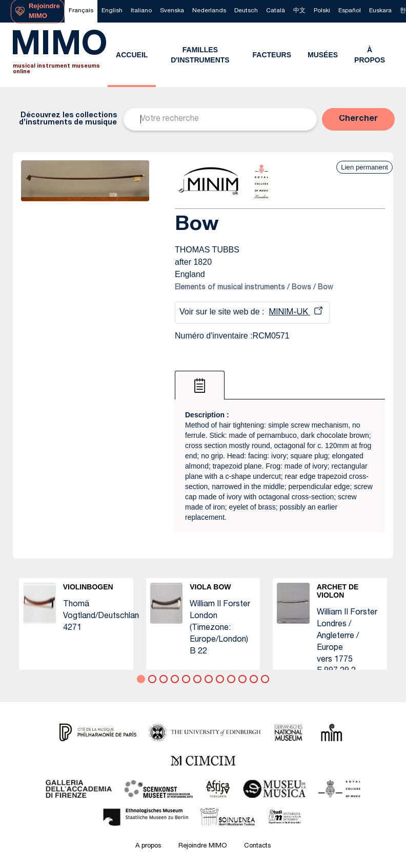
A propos (148, 846)
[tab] (200, 385)
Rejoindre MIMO (202, 846)
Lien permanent (364, 167)
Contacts (257, 846)
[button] (358, 119)
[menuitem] (81, 11)
